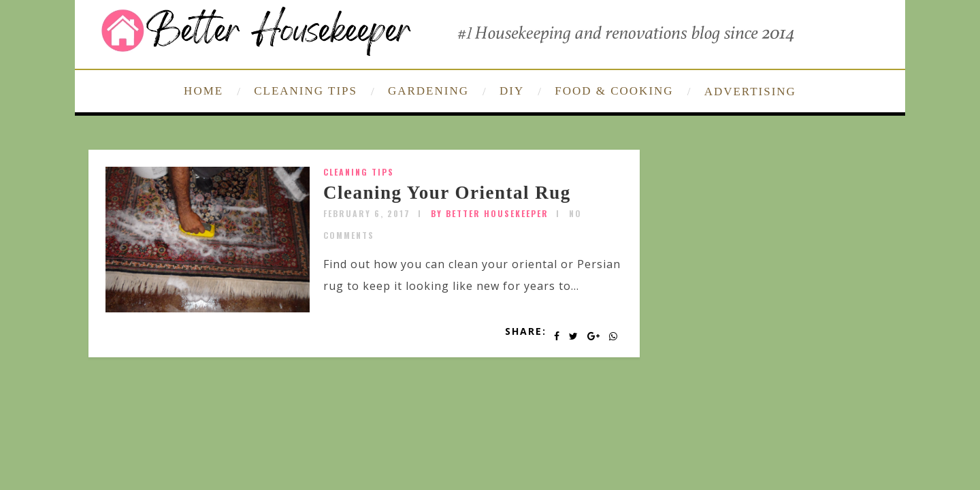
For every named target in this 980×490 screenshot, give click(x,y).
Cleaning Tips (359, 172)
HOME (203, 91)
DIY (512, 91)
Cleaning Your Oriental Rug (447, 193)
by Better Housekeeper (490, 213)
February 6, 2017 (367, 213)
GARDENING (428, 91)
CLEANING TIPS (306, 91)
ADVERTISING (750, 92)
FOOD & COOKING (614, 91)
